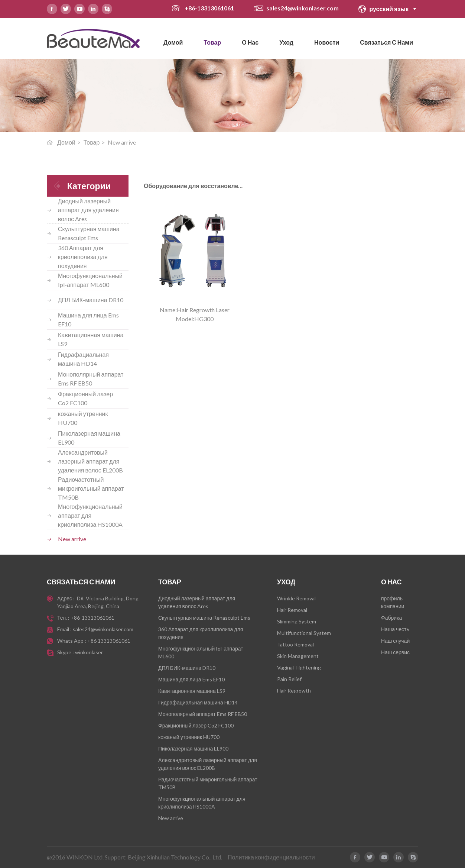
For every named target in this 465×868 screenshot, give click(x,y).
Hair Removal (292, 610)
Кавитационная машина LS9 (91, 339)
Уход (286, 42)
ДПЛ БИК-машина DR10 (91, 300)
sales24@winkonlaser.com (303, 8)
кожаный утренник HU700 (83, 418)
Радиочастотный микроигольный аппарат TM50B (91, 488)
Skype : (66, 652)
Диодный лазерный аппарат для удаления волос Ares (88, 210)
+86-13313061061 (210, 8)
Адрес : (66, 598)
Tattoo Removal (295, 644)
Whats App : (72, 641)
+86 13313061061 (109, 641)
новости (327, 42)
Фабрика (391, 618)
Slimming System (297, 621)
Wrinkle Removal (296, 598)
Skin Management (298, 656)
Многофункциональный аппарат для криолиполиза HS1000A (90, 515)
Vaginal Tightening (299, 667)
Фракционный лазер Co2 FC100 (85, 398)
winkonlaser (89, 652)
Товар (212, 42)
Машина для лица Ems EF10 (88, 320)
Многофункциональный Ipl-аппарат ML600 (90, 280)
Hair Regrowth (294, 690)
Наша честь (395, 629)
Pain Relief (289, 679)
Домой (173, 42)
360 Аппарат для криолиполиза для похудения (83, 257)
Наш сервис (395, 652)
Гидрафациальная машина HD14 (83, 359)
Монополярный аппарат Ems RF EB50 (91, 379)
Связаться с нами (386, 42)
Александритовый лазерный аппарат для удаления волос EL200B (90, 461)
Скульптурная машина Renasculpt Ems (89, 233)
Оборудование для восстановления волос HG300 (176, 186)
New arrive (72, 539)
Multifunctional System (304, 633)
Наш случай (395, 641)
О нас (250, 42)
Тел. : (64, 618)
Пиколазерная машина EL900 (89, 438)
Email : (65, 629)
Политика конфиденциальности (271, 857)
